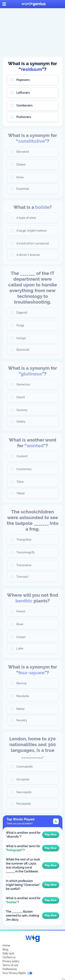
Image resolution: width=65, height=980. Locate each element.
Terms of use (10, 965)
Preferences (10, 969)
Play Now (51, 835)
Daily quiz (8, 953)
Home (6, 945)
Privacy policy (11, 961)
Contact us (9, 957)
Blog (5, 949)
